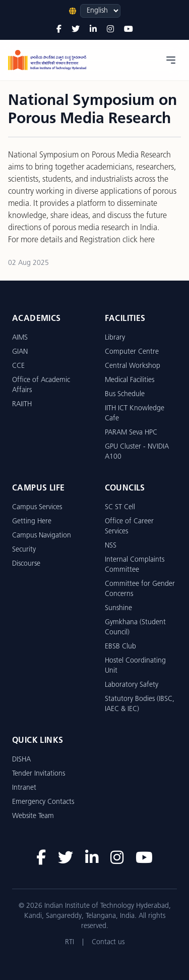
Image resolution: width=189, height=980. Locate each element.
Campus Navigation (42, 536)
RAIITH (22, 404)
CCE (18, 366)
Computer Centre (132, 352)
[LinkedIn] (93, 30)
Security (24, 550)
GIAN (20, 352)
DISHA (21, 760)
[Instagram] (110, 30)
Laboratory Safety (132, 685)
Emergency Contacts (43, 802)
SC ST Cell (120, 507)
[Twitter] (76, 30)
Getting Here (32, 522)
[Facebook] (59, 30)
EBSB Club (120, 647)
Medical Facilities (130, 380)
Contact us (108, 942)
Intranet (24, 788)
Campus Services (37, 507)
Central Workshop (133, 366)
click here (139, 240)
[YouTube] (129, 30)
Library (115, 338)
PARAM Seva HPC (131, 433)
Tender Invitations (39, 774)
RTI (70, 942)
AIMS (20, 338)
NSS (111, 546)
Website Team (33, 816)
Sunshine (118, 608)
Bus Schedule (125, 394)
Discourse (26, 564)
